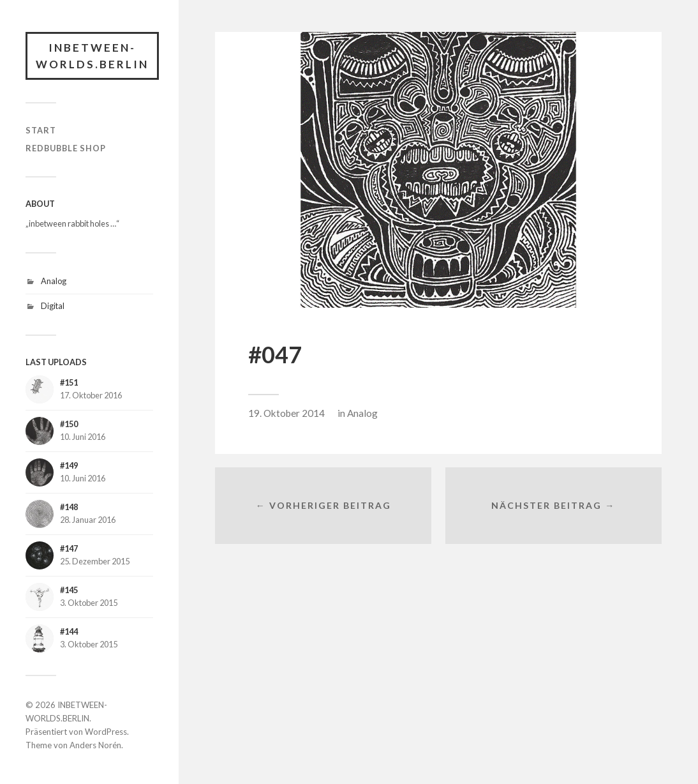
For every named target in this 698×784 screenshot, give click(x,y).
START (41, 130)
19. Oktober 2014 (286, 413)
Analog (54, 281)
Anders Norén (95, 745)
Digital (53, 306)
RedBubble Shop (66, 148)
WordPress (106, 732)
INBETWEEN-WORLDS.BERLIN (92, 56)
